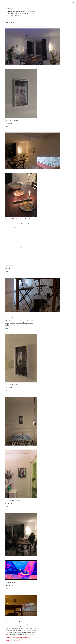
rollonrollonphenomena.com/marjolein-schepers (18, 637)
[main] (21, 12)
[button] (2, 2)
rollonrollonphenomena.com (13, 640)
